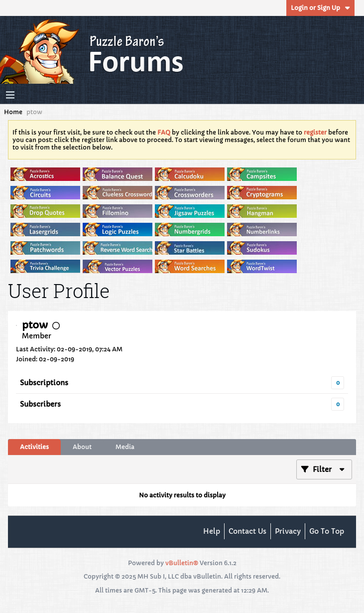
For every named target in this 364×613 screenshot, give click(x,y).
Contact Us (247, 531)
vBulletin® (182, 563)
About (82, 447)
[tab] (34, 447)
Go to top (327, 531)
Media (125, 447)
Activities (34, 447)
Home (13, 112)
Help (212, 531)
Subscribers (40, 404)
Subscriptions (44, 383)
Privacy (288, 531)
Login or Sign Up (320, 8)
